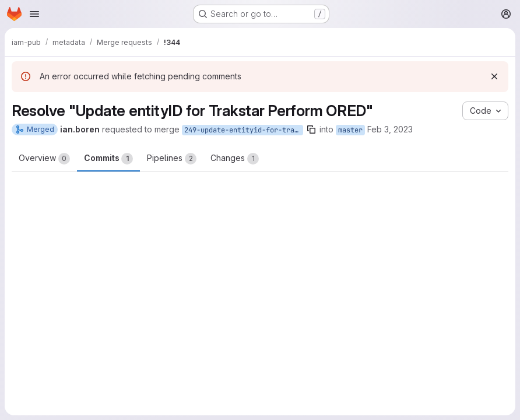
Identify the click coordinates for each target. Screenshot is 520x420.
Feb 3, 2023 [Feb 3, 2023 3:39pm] (390, 129)
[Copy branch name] (311, 129)
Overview (44, 159)
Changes (235, 159)
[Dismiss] (494, 76)
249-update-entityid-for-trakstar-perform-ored (244, 130)
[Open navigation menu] (34, 14)
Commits (108, 159)
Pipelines (172, 159)
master (350, 130)
